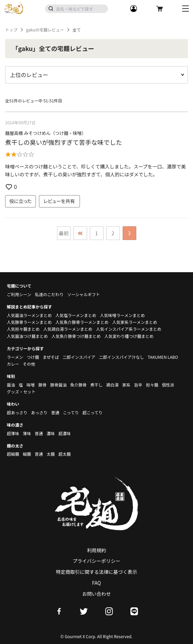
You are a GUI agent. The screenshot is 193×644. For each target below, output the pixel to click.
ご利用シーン (19, 294)
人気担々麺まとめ (23, 329)
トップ (11, 30)
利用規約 (97, 550)
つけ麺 (33, 357)
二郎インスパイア (79, 357)
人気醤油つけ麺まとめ (27, 336)
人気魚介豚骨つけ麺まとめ (76, 336)
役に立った (20, 201)
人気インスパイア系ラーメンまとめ (129, 329)
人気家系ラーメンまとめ (135, 322)
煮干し (96, 385)
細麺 (27, 454)
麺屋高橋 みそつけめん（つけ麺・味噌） (46, 133)
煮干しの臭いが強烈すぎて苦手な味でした (64, 142)
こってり (71, 412)
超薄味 (13, 433)
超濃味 (65, 433)
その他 (29, 364)
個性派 (168, 385)
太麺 (51, 454)
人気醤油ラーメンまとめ (29, 315)
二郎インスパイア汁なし (122, 357)
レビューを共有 (59, 201)
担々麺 (152, 385)
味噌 (30, 385)
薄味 (27, 433)
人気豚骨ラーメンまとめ (29, 322)
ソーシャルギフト (84, 294)
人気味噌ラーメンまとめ (122, 315)
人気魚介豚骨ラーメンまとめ (82, 322)
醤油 (11, 385)
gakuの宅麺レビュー (45, 30)
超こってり (92, 412)
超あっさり (17, 412)
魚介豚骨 (79, 385)
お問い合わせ (97, 594)
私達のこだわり (49, 294)
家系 (126, 385)
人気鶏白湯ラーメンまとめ (68, 329)
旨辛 (138, 385)
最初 (64, 233)
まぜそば (51, 357)
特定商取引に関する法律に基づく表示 (97, 572)
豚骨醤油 (58, 385)
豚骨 (42, 385)
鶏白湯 (112, 385)
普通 (55, 412)
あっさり (39, 412)
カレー (13, 364)
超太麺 (65, 454)
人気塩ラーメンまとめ (76, 315)
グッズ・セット (21, 392)
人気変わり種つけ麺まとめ (129, 336)
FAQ (97, 583)
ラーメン (15, 357)
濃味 (51, 433)
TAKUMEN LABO (163, 357)
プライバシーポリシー (97, 561)
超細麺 (13, 454)
